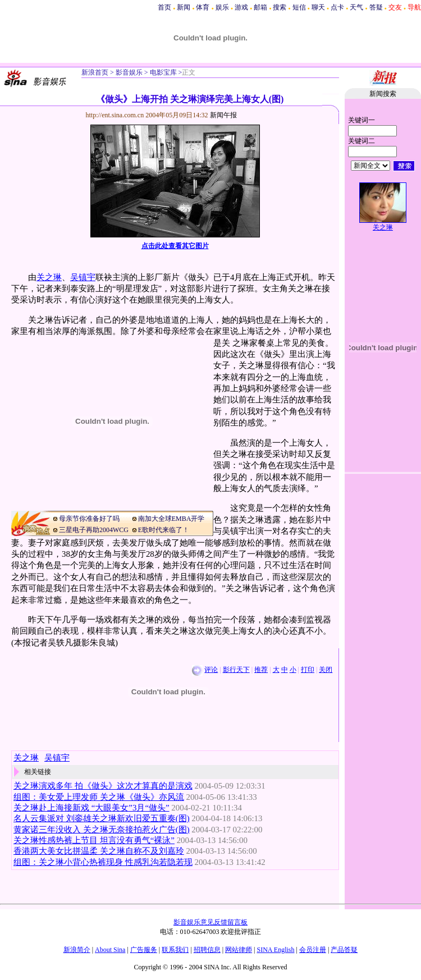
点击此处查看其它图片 (175, 246)
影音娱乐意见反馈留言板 (210, 922)
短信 (299, 7)
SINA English (275, 950)
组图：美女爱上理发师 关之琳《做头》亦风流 (99, 797)
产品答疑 (344, 950)
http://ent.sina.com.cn (116, 115)
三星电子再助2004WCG (94, 530)
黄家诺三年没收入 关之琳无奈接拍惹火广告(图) (102, 830)
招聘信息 (207, 950)
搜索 (280, 7)
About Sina (110, 950)
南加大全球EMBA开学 (171, 519)
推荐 (261, 670)
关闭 (326, 670)
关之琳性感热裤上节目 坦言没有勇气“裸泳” (94, 840)
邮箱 (260, 7)
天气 (356, 7)
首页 (164, 7)
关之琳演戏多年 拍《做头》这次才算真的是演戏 (103, 786)
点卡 (337, 7)
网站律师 (239, 950)
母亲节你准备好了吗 (89, 519)
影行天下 (236, 670)
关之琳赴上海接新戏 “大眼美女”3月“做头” (91, 808)
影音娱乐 (129, 72)
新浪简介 (77, 950)
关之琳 (49, 277)
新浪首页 (95, 72)
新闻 (184, 7)
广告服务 (144, 950)
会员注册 (313, 950)
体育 (203, 7)
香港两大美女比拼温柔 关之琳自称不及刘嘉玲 (99, 851)
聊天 (318, 7)
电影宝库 (163, 72)
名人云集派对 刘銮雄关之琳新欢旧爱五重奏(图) (102, 818)
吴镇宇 (83, 277)
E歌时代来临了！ (164, 530)
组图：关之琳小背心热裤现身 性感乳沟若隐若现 (103, 862)
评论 (211, 670)
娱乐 (222, 7)
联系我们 (175, 950)
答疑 (376, 7)
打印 (308, 670)
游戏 (241, 7)
